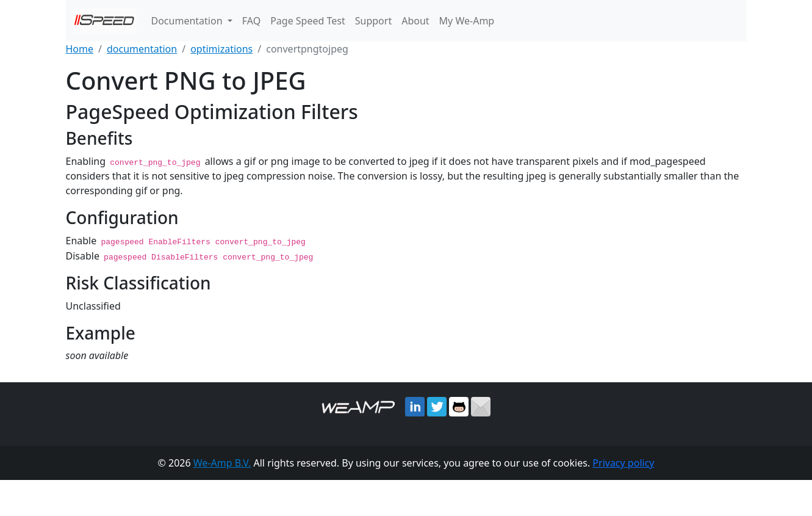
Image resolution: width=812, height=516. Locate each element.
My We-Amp (467, 21)
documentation (142, 49)
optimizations (221, 49)
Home (80, 49)
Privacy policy (623, 462)
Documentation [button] (188, 21)
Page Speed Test (308, 21)
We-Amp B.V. (222, 462)
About (415, 21)
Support (373, 21)
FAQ (251, 21)
